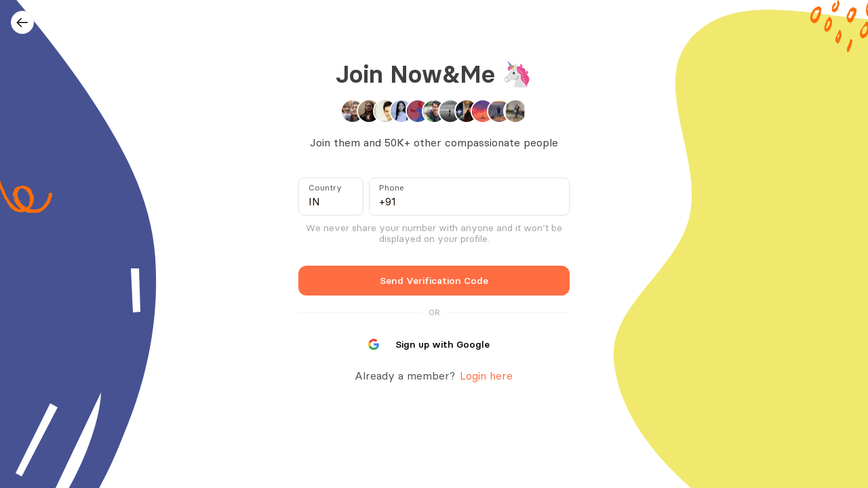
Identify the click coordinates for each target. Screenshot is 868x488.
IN (315, 201)
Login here (485, 375)
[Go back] (22, 22)
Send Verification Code (434, 280)
